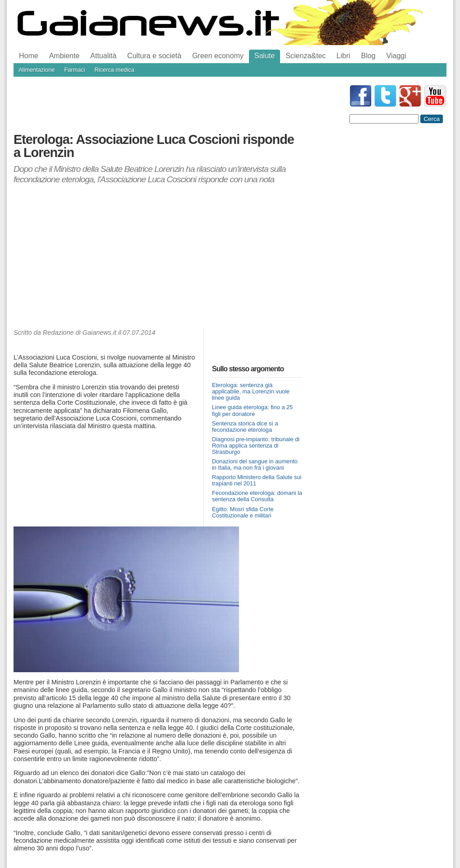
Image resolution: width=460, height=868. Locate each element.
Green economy (218, 56)
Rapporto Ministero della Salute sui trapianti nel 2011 (257, 480)
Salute (264, 56)
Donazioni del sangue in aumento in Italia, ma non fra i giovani (255, 464)
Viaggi (396, 56)
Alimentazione (37, 70)
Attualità (103, 56)
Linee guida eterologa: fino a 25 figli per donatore (252, 410)
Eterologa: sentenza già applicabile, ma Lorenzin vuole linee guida (251, 391)
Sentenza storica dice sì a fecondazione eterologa (245, 427)
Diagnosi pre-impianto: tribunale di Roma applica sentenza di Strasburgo (256, 446)
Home (29, 56)
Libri (343, 56)
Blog (368, 56)
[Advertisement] (158, 257)
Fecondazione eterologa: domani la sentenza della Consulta (257, 496)
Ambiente (64, 56)
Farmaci (74, 70)
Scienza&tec (306, 56)
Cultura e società (154, 56)
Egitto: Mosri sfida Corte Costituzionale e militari (243, 512)
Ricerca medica (115, 70)
